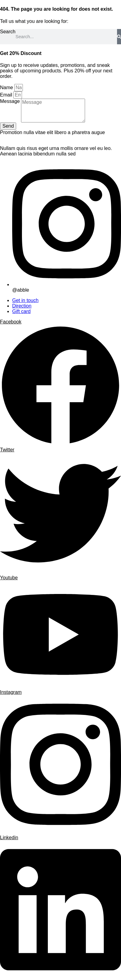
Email (7, 95)
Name (7, 87)
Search (8, 32)
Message (11, 101)
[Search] (119, 37)
